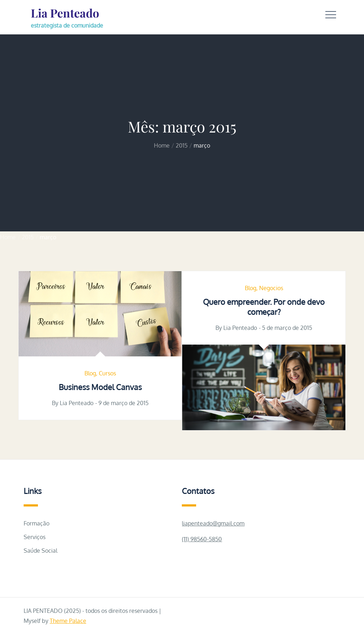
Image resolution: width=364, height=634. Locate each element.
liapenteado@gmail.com (213, 523)
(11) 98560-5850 (202, 539)
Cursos (107, 373)
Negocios (271, 288)
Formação (37, 523)
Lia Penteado (65, 13)
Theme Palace (68, 621)
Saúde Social (40, 551)
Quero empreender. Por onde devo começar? (264, 307)
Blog (90, 373)
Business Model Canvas (100, 387)
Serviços (35, 537)
